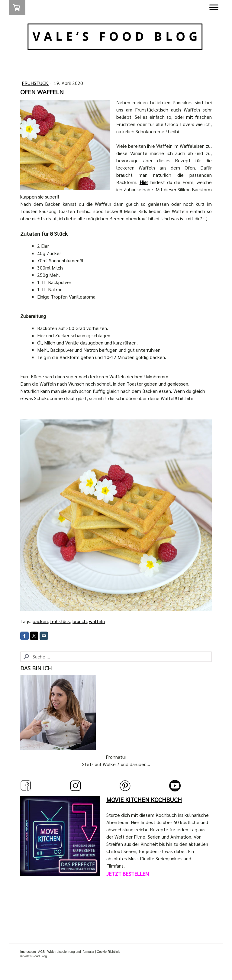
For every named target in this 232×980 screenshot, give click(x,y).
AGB (41, 952)
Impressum (28, 952)
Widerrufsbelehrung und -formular (71, 952)
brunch (80, 621)
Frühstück (35, 83)
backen (40, 621)
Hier (144, 182)
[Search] (116, 657)
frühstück (60, 621)
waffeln (97, 621)
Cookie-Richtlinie (109, 952)
